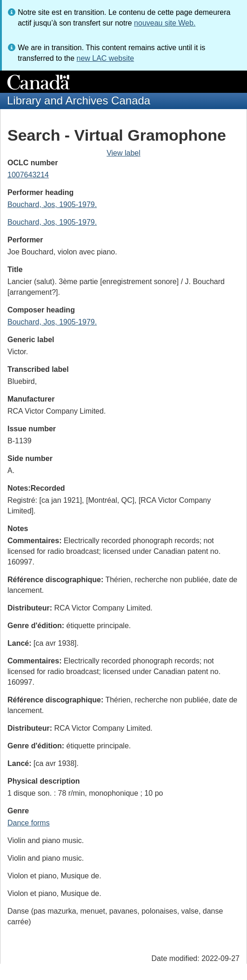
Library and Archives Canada (79, 101)
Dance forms (29, 823)
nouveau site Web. (165, 23)
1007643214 (28, 175)
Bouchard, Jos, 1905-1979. (52, 204)
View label (123, 153)
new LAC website (105, 58)
